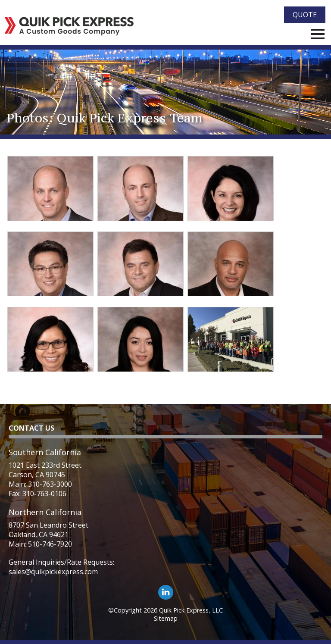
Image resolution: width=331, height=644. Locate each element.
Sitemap (166, 618)
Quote (305, 15)
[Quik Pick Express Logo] (69, 26)
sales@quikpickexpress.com (53, 572)
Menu (318, 34)
